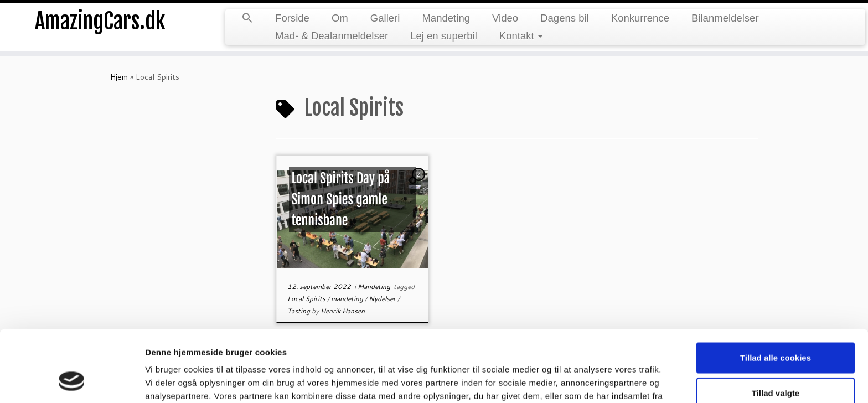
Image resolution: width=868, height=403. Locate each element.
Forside (292, 18)
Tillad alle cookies (776, 294)
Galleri (385, 18)
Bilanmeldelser (725, 18)
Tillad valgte (776, 329)
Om (340, 18)
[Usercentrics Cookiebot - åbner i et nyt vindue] (72, 381)
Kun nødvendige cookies (776, 364)
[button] (247, 19)
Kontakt (521, 36)
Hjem (119, 77)
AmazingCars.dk (100, 22)
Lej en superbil (444, 36)
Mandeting (446, 18)
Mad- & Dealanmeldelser (332, 36)
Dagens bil (565, 18)
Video (505, 18)
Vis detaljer (575, 381)
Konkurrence (640, 18)
